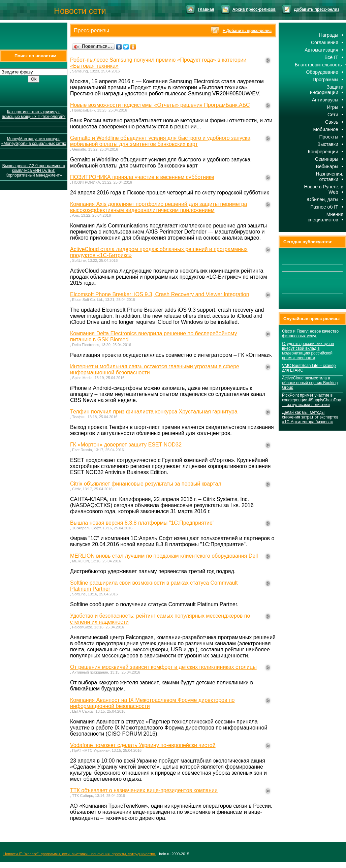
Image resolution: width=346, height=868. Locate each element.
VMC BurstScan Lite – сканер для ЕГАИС (309, 368)
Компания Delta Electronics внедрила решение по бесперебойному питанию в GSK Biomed (154, 336)
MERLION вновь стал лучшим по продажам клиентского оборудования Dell (164, 556)
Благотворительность (318, 65)
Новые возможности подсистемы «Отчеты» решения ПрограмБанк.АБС (160, 105)
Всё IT (331, 57)
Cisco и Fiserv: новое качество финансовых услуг (310, 334)
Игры (333, 107)
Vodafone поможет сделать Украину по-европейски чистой (143, 745)
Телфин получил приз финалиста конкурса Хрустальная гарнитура (154, 412)
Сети (333, 115)
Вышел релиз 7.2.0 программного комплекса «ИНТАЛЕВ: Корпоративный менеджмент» (34, 170)
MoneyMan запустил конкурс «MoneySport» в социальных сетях (34, 141)
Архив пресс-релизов (254, 9)
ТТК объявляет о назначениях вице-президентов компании (144, 790)
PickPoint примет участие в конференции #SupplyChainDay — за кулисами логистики (311, 400)
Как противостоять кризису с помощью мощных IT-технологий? (34, 114)
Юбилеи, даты (322, 199)
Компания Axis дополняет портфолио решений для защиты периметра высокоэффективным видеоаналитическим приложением (159, 207)
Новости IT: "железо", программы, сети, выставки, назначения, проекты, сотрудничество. (80, 854)
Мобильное (326, 129)
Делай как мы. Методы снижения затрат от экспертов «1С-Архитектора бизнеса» (310, 417)
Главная (206, 9)
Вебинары (327, 166)
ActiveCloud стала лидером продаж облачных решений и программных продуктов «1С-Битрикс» (159, 252)
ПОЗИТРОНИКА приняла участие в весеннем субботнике (142, 177)
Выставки (328, 144)
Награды (329, 35)
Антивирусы (325, 100)
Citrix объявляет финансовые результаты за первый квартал (146, 484)
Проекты (329, 137)
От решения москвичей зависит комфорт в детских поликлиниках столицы (163, 667)
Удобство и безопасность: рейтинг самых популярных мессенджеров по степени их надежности (160, 619)
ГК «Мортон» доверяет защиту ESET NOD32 (126, 445)
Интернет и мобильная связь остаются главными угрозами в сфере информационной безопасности (155, 369)
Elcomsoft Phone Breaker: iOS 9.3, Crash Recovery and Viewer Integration (160, 294)
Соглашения (325, 42)
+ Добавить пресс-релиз (247, 31)
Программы (325, 80)
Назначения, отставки (330, 177)
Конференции (323, 152)
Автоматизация (321, 50)
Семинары (327, 159)
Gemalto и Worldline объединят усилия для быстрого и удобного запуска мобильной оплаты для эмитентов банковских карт (160, 141)
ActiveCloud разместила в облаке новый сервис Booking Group (310, 383)
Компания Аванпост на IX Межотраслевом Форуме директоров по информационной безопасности (152, 703)
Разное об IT (324, 207)
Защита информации (327, 90)
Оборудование (322, 72)
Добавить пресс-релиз (317, 9)
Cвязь (332, 122)
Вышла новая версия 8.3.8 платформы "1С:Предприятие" (142, 523)
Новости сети (80, 11)
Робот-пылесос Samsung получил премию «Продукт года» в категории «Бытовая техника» (158, 63)
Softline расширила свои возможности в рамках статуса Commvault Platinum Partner (154, 586)
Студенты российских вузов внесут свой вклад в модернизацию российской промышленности (308, 351)
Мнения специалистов (325, 217)
